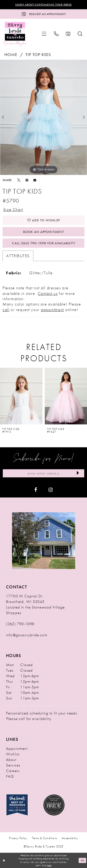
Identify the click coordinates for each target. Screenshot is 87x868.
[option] (43, 117)
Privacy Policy (18, 838)
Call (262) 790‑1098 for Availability (44, 243)
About (11, 760)
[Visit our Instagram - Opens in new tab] (51, 489)
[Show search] (80, 34)
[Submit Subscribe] (78, 473)
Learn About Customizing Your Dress (43, 5)
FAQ (10, 776)
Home (11, 54)
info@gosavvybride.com (27, 635)
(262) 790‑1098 (20, 624)
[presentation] (21, 396)
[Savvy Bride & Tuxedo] (15, 34)
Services (13, 765)
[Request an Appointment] (43, 14)
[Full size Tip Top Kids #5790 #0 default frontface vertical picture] (43, 117)
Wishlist (13, 754)
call (6, 310)
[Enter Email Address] (43, 473)
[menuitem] (44, 34)
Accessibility (70, 838)
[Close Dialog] (4, 860)
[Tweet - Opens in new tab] (19, 180)
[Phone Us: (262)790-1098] (56, 34)
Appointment (17, 748)
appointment (52, 310)
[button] (44, 34)
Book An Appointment (44, 232)
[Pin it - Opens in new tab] (27, 180)
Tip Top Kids (38, 54)
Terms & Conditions (45, 838)
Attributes (18, 256)
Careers (13, 771)
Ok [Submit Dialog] (83, 860)
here (49, 865)
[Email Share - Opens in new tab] (35, 180)
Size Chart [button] (13, 209)
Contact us (48, 293)
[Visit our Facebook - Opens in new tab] (36, 489)
